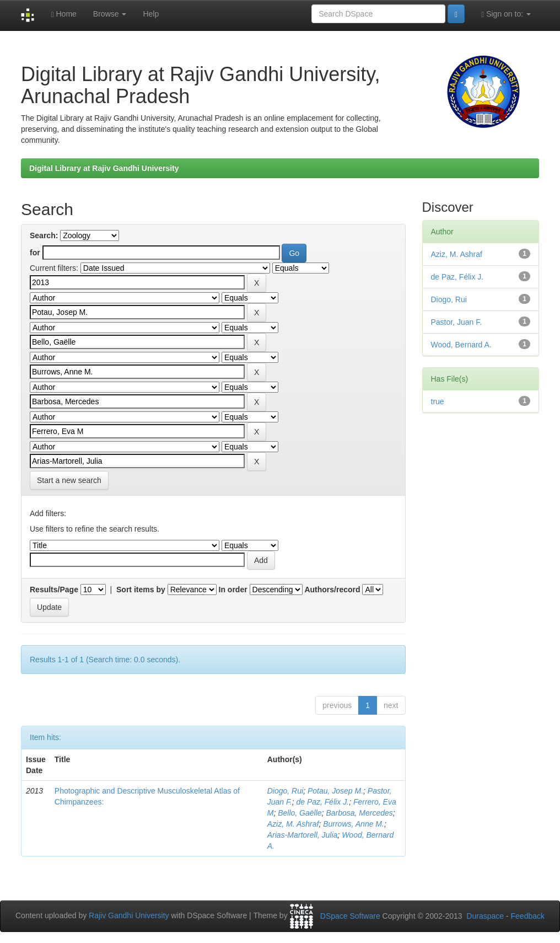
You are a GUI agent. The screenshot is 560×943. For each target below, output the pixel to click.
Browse (110, 14)
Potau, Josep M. (335, 791)
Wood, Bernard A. (461, 345)
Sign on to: (506, 14)
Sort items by (141, 590)
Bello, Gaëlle (300, 813)
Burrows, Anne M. (354, 824)
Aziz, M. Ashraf (293, 824)
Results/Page (54, 590)
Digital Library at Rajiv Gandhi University (104, 168)
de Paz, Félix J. (322, 802)
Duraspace (485, 916)
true (438, 401)
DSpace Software (350, 916)
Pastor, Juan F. (457, 322)
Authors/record (332, 590)
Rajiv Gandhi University (129, 916)
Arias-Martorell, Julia (303, 835)
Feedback (528, 916)
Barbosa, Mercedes (359, 813)
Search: (44, 235)
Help (151, 14)
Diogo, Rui (285, 791)
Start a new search (69, 480)
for (35, 253)
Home (63, 14)
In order (233, 590)
